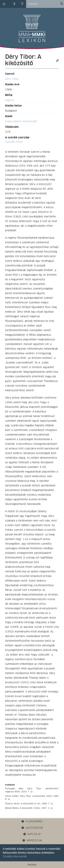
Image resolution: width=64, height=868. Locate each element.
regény (9, 100)
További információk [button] (15, 856)
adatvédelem (32, 828)
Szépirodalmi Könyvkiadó (21, 121)
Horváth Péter (14, 142)
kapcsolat (32, 834)
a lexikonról (32, 822)
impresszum (32, 841)
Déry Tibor (12, 79)
